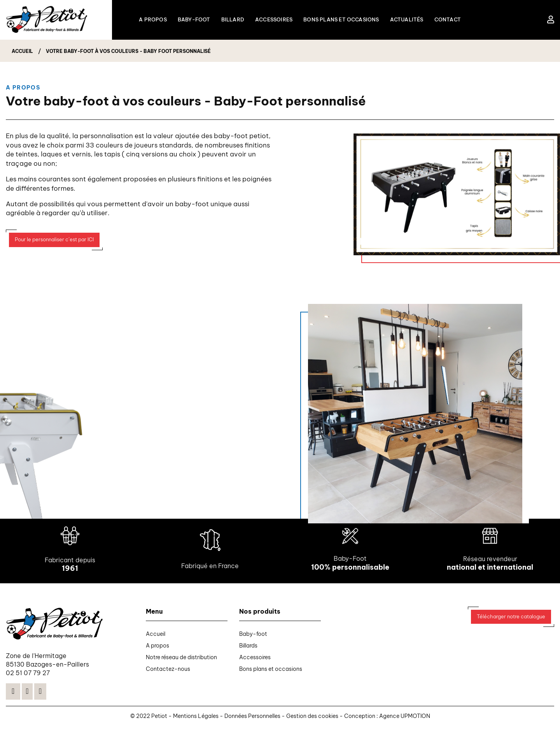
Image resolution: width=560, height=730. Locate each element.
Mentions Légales (196, 720)
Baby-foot (253, 637)
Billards (248, 649)
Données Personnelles (252, 720)
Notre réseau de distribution (181, 661)
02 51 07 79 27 (28, 677)
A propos (157, 649)
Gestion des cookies (313, 720)
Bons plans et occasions (271, 672)
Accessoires (255, 661)
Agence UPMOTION (405, 720)
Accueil (156, 637)
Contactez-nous (168, 672)
